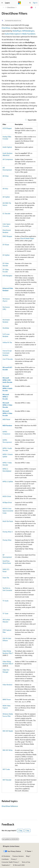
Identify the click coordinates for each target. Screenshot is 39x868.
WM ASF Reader (8, 731)
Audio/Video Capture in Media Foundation (20, 34)
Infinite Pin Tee (7, 342)
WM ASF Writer (8, 750)
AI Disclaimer (6, 856)
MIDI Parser (6, 419)
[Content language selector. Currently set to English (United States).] (11, 846)
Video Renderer (7, 685)
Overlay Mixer (7, 540)
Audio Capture (7, 147)
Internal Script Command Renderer (7, 353)
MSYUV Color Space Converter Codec (8, 511)
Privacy (13, 859)
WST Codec (6, 769)
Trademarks (5, 865)
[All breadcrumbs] (3, 7)
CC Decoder (6, 213)
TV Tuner (5, 613)
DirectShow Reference (10, 806)
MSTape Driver (7, 502)
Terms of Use (26, 862)
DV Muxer (6, 245)
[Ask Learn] (32, 7)
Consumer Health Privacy (10, 862)
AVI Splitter (6, 197)
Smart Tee (6, 578)
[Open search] (30, 3)
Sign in (35, 3)
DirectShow (11, 7)
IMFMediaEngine (28, 31)
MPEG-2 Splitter (8, 481)
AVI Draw (6, 176)
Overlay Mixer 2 (8, 532)
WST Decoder (7, 780)
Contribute (5, 859)
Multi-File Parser (8, 521)
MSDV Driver (7, 496)
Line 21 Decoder (8, 359)
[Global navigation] (2, 3)
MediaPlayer (17, 31)
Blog (28, 856)
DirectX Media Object (27, 238)
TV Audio (6, 601)
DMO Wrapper (7, 236)
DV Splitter (6, 255)
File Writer (6, 328)
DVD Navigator (7, 276)
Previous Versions (18, 856)
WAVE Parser (7, 699)
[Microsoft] (20, 3)
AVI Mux (5, 189)
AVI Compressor (8, 159)
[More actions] (36, 7)
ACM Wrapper (7, 128)
